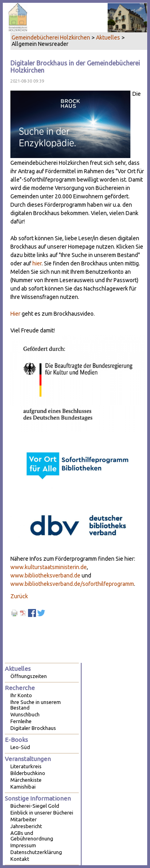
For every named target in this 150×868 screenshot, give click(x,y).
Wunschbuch (25, 714)
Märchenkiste (26, 780)
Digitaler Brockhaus (33, 728)
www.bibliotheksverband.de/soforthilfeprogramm (72, 584)
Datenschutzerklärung (36, 852)
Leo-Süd (20, 747)
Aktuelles (108, 38)
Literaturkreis (26, 766)
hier (37, 263)
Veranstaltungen (28, 759)
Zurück (19, 596)
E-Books (16, 740)
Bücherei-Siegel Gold (35, 806)
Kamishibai (23, 787)
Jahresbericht (26, 826)
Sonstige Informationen (38, 798)
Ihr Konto (21, 695)
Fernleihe (21, 721)
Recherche (20, 688)
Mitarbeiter (24, 819)
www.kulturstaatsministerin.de (49, 567)
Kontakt (20, 859)
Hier (15, 314)
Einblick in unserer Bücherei (42, 813)
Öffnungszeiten (29, 676)
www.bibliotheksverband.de (45, 575)
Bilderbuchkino (28, 773)
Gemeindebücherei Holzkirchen (51, 38)
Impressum (23, 845)
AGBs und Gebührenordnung (32, 836)
